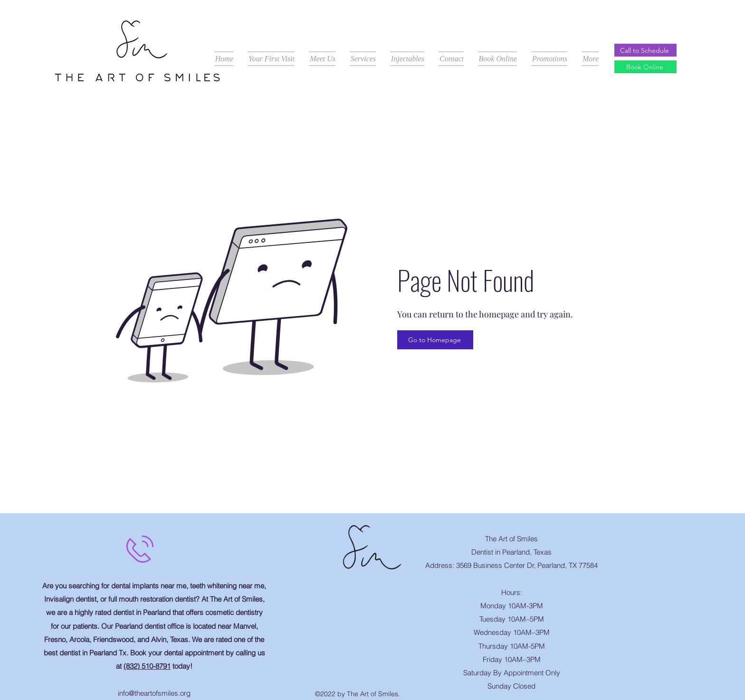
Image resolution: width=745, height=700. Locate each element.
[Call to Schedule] (645, 50)
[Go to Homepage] (435, 340)
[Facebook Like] (375, 585)
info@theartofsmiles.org (154, 693)
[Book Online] (645, 67)
